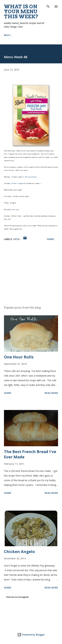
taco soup (15, 209)
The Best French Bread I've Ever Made (30, 454)
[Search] (48, 6)
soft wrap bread (30, 177)
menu (17, 239)
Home (7, 35)
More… (40, 35)
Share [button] (50, 239)
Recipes (23, 35)
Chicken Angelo (19, 551)
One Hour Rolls (19, 357)
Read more (51, 393)
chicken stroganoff (18, 183)
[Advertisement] (31, 274)
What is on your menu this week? (21, 11)
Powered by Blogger (31, 635)
